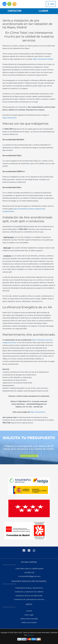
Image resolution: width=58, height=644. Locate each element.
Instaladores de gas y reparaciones (29, 588)
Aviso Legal (29, 615)
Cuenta (29, 611)
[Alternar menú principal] (51, 4)
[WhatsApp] (34, 550)
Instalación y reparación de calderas (29, 592)
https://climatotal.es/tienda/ (43, 59)
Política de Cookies (29, 622)
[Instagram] (29, 550)
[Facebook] (24, 550)
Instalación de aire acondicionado (29, 596)
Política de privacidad (29, 619)
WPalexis (30, 635)
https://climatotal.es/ (38, 412)
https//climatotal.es (10, 118)
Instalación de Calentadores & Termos (29, 599)
